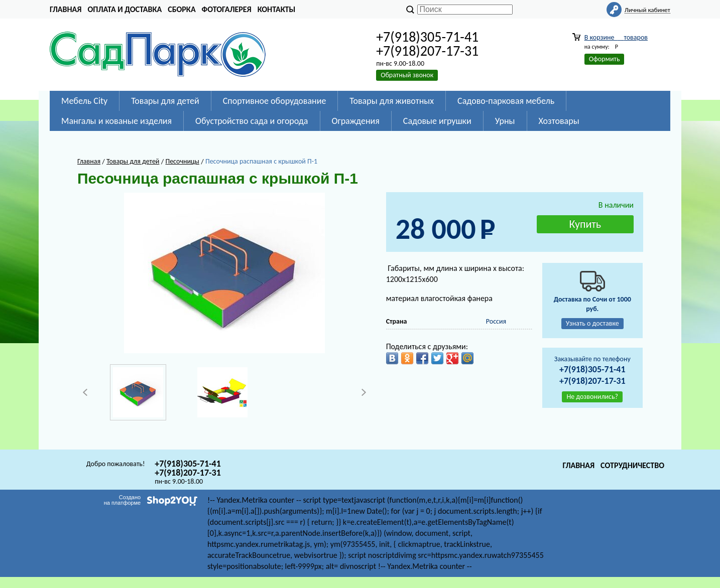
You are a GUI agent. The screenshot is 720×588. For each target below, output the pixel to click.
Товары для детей (165, 101)
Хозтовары (559, 121)
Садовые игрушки (437, 121)
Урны (505, 121)
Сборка (182, 9)
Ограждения (356, 121)
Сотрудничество (632, 465)
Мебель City (84, 101)
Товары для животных (392, 101)
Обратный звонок (407, 75)
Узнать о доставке (592, 323)
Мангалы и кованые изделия (116, 121)
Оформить (605, 59)
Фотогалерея (227, 9)
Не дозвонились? (592, 397)
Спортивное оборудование (275, 101)
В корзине (616, 37)
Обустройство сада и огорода (252, 121)
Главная (66, 9)
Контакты (277, 9)
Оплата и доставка (125, 9)
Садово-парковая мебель (506, 101)
